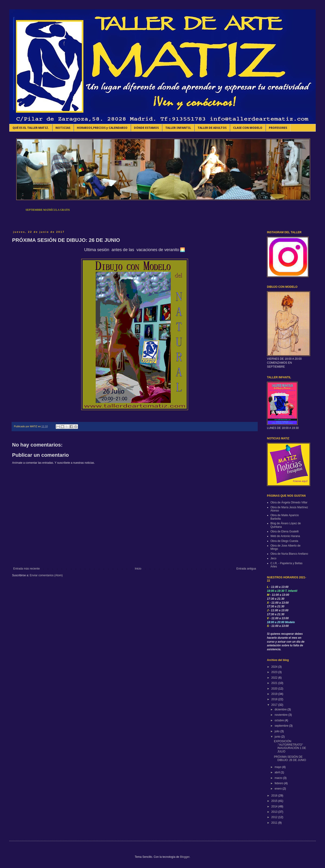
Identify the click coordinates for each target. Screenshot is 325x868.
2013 (275, 812)
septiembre (282, 726)
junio (278, 737)
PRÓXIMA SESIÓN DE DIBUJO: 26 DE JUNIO (290, 758)
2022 (275, 678)
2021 (275, 683)
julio (278, 731)
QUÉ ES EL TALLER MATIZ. (31, 128)
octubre (280, 720)
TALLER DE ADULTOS (212, 128)
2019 (275, 694)
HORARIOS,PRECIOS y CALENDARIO (102, 128)
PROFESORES (278, 128)
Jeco (273, 558)
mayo (278, 767)
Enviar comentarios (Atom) (46, 575)
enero (279, 789)
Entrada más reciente (26, 569)
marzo (279, 778)
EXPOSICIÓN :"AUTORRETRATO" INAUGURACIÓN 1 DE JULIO (290, 746)
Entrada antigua (246, 569)
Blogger (185, 857)
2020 (275, 689)
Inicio (138, 569)
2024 (275, 667)
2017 (275, 705)
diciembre (281, 709)
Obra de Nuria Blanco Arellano (289, 554)
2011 (275, 823)
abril (278, 772)
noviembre (281, 715)
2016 (275, 796)
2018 (275, 699)
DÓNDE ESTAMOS (146, 128)
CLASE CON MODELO (248, 128)
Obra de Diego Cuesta (284, 541)
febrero (279, 783)
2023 (275, 672)
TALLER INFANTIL (178, 128)
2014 (275, 806)
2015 (275, 801)
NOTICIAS (63, 128)
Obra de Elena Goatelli (284, 531)
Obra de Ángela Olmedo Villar (289, 502)
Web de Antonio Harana (285, 536)
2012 (275, 817)
